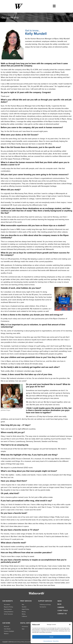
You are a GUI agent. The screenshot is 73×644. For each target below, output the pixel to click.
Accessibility (28, 642)
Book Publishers (8, 609)
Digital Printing (25, 609)
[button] (70, 624)
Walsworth (14, 642)
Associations (7, 605)
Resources (7, 626)
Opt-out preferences (48, 641)
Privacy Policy (56, 641)
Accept (51, 637)
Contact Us (62, 614)
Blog (59, 604)
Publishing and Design (45, 605)
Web (23, 605)
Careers (61, 607)
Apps (23, 629)
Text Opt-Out (43, 607)
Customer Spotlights (9, 631)
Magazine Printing (8, 607)
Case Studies (7, 629)
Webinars (6, 634)
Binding (24, 612)
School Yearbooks (8, 614)
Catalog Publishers (9, 612)
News (60, 601)
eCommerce (25, 626)
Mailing (24, 614)
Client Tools (63, 610)
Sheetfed (24, 607)
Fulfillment (24, 616)
